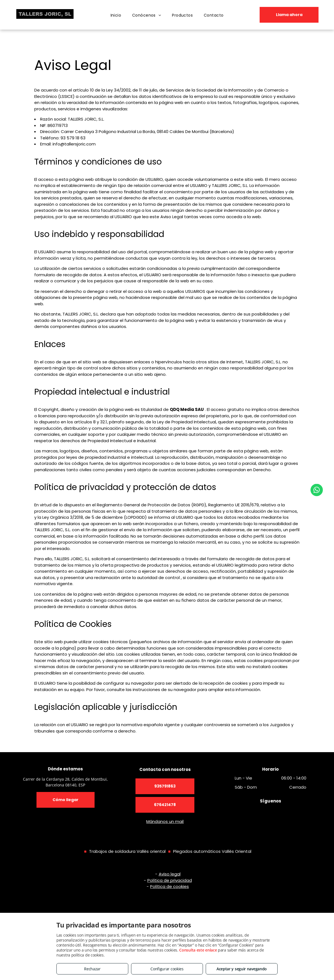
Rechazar (92, 969)
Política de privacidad (170, 880)
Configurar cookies (167, 969)
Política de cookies (169, 886)
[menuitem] (116, 15)
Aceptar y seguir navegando (242, 969)
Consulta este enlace (198, 950)
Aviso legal (170, 874)
